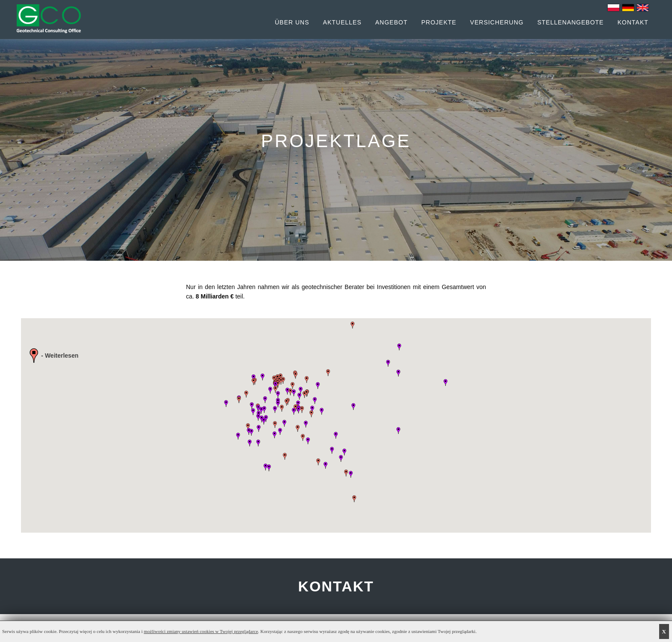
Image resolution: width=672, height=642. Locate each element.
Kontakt (633, 22)
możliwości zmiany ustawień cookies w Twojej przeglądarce (201, 631)
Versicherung (497, 22)
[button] (295, 375)
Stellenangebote (571, 22)
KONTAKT (336, 586)
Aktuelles (342, 22)
